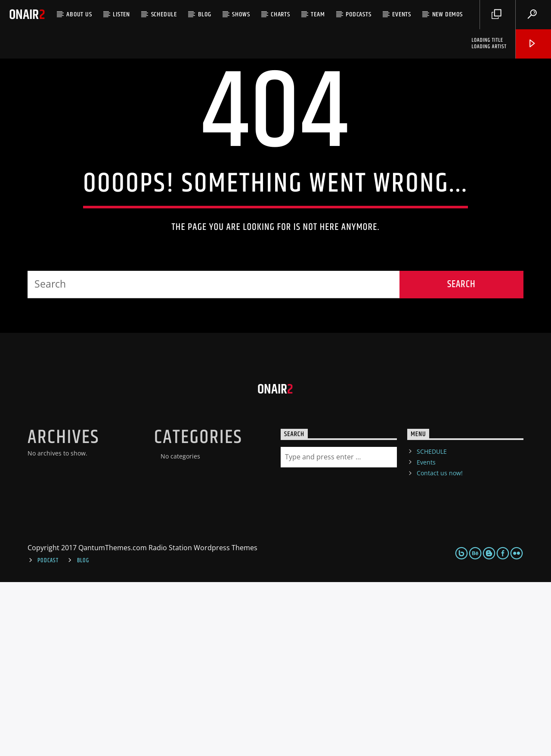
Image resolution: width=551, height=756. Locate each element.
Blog (205, 14)
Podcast (48, 734)
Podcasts (358, 14)
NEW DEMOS (447, 14)
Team (318, 14)
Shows (241, 14)
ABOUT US (79, 14)
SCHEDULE (164, 14)
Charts (280, 14)
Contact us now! (440, 647)
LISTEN (121, 14)
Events (402, 14)
